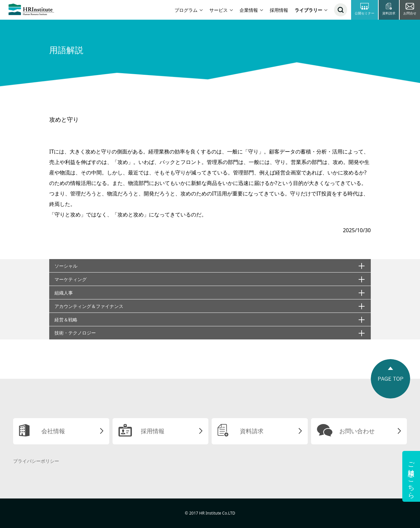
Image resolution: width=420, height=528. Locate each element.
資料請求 (252, 431)
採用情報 (279, 10)
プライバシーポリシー (36, 461)
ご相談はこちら (411, 476)
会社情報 (53, 431)
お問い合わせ (357, 431)
